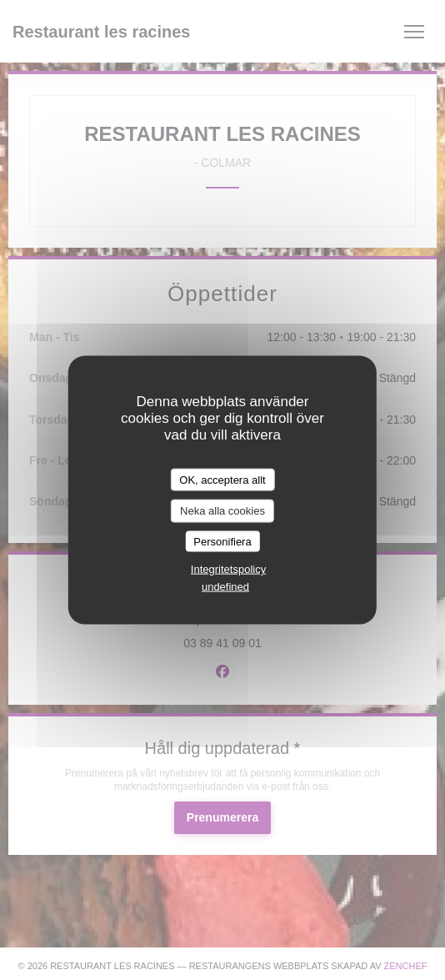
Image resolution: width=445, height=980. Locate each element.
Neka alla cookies (222, 511)
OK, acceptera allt (222, 479)
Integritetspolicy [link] (228, 569)
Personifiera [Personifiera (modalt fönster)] (222, 541)
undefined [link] (225, 587)
